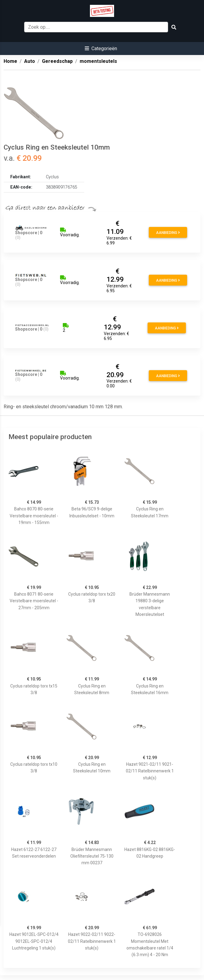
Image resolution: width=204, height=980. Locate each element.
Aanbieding (168, 233)
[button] (101, 49)
